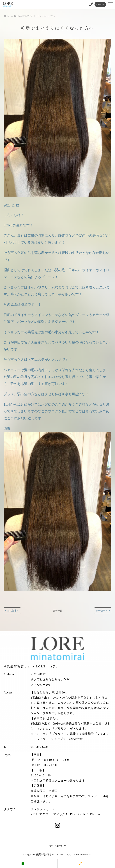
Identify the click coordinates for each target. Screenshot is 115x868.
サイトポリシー (58, 846)
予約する (29, 864)
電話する (86, 864)
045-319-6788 (40, 747)
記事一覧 (57, 611)
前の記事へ (13, 611)
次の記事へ (102, 611)
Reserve (100, 4)
